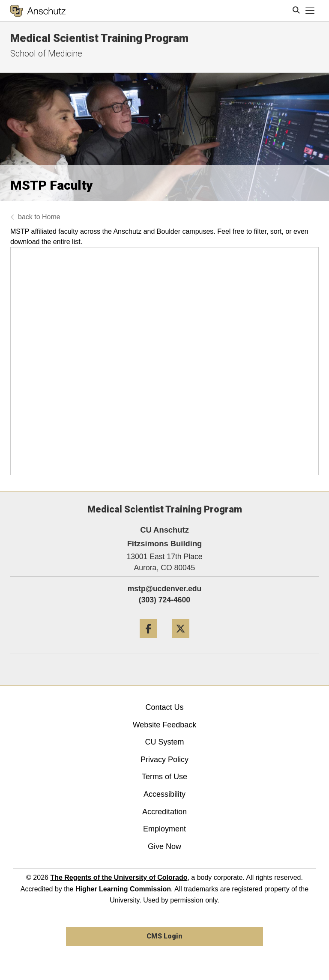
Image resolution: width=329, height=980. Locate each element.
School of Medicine (46, 54)
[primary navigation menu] (310, 11)
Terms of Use (164, 777)
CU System (164, 742)
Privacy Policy (164, 760)
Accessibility (164, 794)
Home (51, 217)
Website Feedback (165, 725)
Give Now (164, 846)
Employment (164, 829)
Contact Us (164, 707)
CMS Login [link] (164, 936)
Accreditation (164, 812)
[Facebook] (148, 641)
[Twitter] (181, 641)
